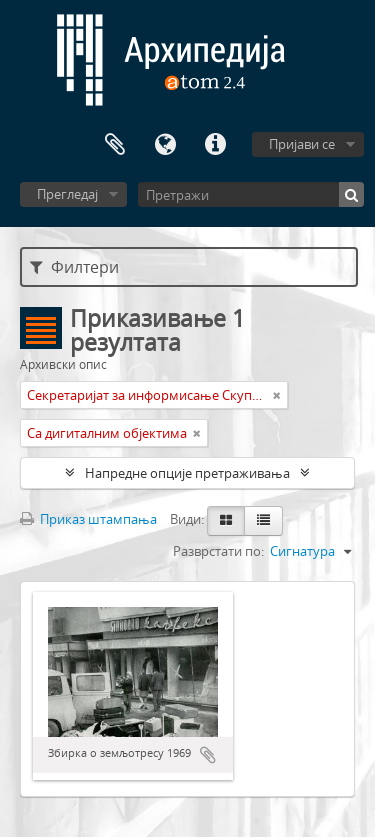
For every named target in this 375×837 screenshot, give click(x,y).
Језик (165, 145)
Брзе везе (215, 145)
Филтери (74, 267)
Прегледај (67, 194)
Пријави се (302, 144)
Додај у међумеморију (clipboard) (208, 755)
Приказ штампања (88, 519)
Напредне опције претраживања (187, 473)
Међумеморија (115, 145)
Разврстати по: (218, 551)
